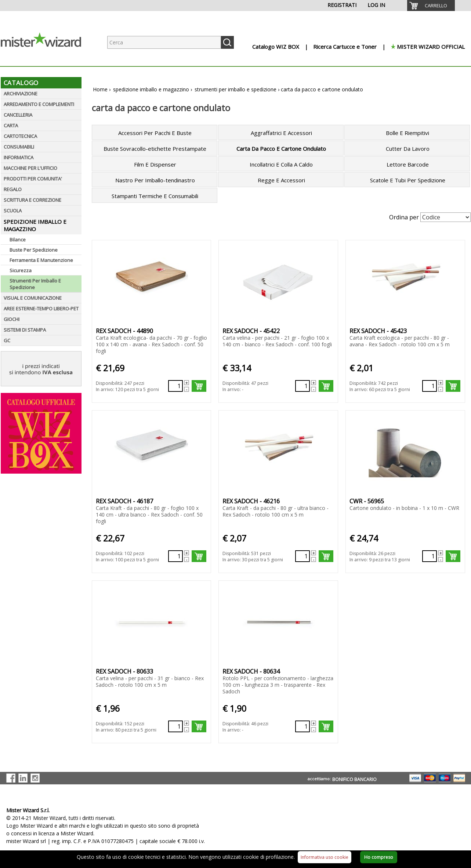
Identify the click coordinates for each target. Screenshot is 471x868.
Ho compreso (379, 857)
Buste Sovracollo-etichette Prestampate (155, 149)
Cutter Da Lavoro (408, 149)
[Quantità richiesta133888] (430, 556)
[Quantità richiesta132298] (175, 556)
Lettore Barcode (408, 164)
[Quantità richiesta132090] (302, 386)
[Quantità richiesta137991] (302, 726)
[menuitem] (431, 6)
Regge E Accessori (281, 180)
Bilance (18, 240)
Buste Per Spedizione (34, 250)
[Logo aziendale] (47, 59)
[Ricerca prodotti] (164, 42)
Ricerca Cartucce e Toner (345, 47)
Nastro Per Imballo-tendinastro (155, 180)
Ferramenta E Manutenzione (41, 260)
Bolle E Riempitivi (407, 133)
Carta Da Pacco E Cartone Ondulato (281, 149)
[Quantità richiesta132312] (302, 556)
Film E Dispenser (155, 164)
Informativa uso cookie (325, 857)
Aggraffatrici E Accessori (281, 133)
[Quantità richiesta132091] (430, 386)
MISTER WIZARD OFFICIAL (431, 47)
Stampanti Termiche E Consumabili (155, 196)
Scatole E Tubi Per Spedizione (408, 180)
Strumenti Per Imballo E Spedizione (35, 284)
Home (100, 89)
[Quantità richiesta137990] (175, 726)
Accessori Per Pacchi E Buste (155, 133)
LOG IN (376, 5)
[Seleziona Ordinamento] (445, 217)
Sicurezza (21, 270)
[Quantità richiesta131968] (175, 386)
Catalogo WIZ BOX (276, 47)
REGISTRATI (342, 5)
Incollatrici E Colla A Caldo (281, 164)
